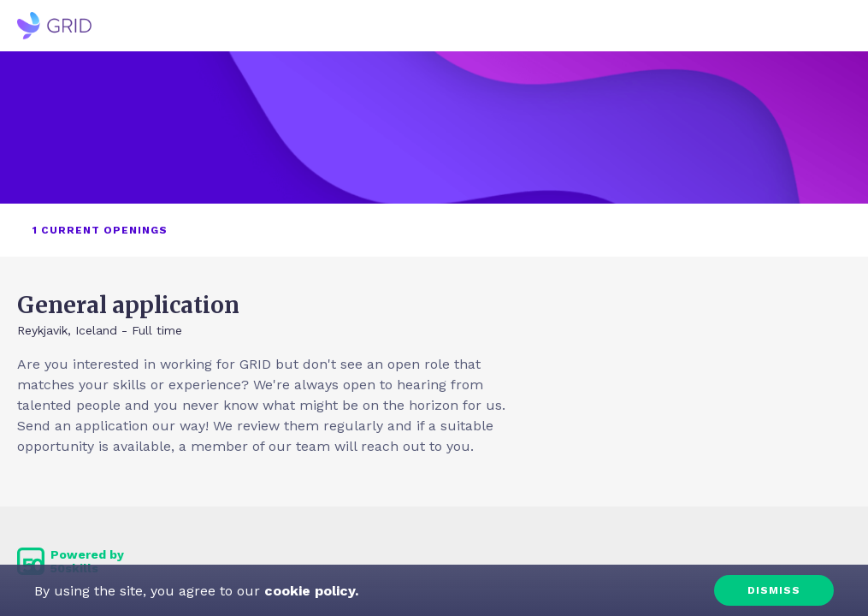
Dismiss (774, 590)
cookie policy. (309, 591)
